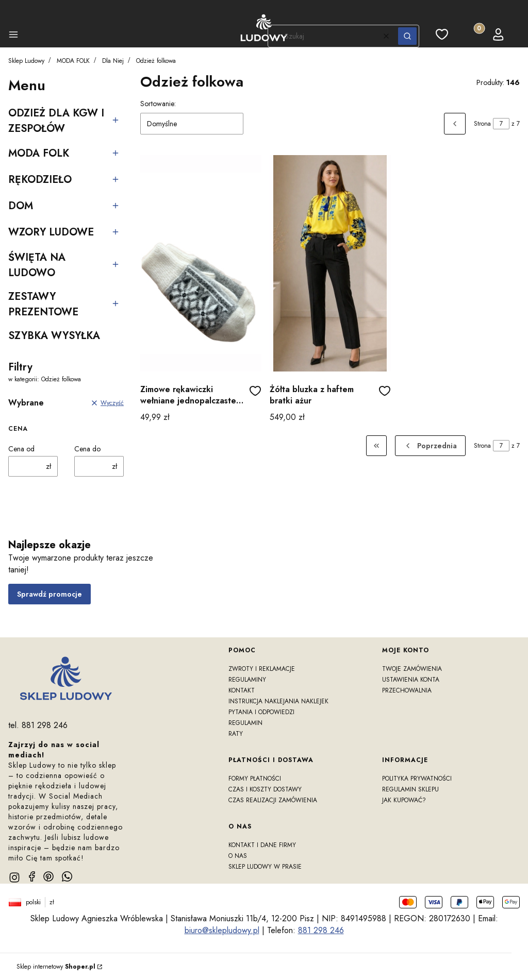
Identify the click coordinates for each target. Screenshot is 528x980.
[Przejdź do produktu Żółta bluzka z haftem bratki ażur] (330, 263)
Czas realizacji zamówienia (273, 800)
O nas (238, 856)
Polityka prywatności (417, 779)
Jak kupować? (404, 800)
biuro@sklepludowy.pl (222, 930)
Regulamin (245, 723)
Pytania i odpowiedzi (261, 712)
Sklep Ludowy (26, 61)
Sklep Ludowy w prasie (265, 867)
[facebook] (32, 876)
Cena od (21, 449)
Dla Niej (113, 61)
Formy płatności (255, 779)
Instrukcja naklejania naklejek (278, 701)
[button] (13, 36)
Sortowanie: (158, 104)
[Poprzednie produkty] (430, 446)
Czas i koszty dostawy (265, 789)
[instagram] (14, 877)
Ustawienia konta (411, 680)
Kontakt (242, 690)
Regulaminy (247, 680)
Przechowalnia (407, 690)
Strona (482, 124)
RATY (236, 734)
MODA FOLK (73, 61)
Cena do (87, 449)
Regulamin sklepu (410, 789)
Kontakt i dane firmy (262, 845)
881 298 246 (321, 930)
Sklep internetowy (56, 967)
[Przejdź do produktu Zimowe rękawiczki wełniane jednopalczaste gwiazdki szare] (201, 263)
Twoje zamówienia (412, 669)
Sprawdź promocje (49, 594)
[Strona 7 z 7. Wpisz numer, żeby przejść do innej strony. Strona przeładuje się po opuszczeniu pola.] (501, 124)
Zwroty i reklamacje (262, 669)
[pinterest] (48, 876)
